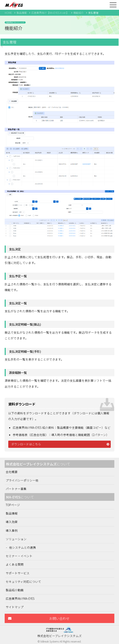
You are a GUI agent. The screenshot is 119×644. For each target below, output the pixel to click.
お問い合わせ (59, 618)
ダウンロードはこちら (26, 444)
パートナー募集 (16, 489)
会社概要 (12, 472)
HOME (8, 13)
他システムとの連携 (22, 547)
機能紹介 (78, 13)
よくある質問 (15, 564)
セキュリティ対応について (23, 582)
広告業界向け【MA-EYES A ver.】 (50, 13)
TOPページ (13, 505)
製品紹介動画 (15, 590)
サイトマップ (15, 607)
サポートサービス (18, 573)
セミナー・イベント (19, 556)
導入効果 (12, 522)
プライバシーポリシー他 (22, 480)
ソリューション (16, 539)
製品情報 (22, 13)
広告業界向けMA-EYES (20, 598)
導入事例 (12, 530)
